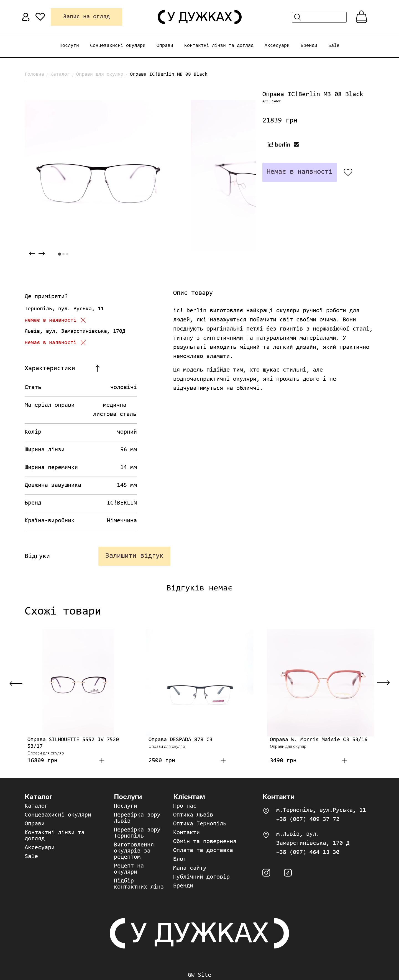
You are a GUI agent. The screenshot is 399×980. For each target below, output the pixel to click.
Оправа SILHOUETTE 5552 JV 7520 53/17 (73, 743)
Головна (34, 75)
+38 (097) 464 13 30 (308, 853)
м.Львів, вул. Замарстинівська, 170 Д (313, 839)
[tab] (59, 254)
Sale (334, 46)
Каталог (60, 75)
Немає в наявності (300, 172)
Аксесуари (277, 46)
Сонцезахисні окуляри (118, 46)
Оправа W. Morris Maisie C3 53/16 (319, 740)
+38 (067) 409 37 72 (308, 820)
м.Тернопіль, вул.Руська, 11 (321, 810)
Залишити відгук (134, 556)
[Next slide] (42, 254)
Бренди (309, 46)
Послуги (69, 46)
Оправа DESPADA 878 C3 (181, 740)
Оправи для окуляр (100, 75)
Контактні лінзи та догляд (219, 46)
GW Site (199, 975)
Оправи (165, 46)
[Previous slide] (32, 254)
